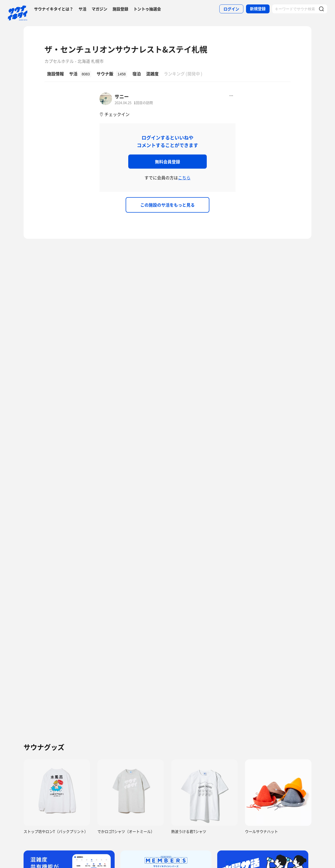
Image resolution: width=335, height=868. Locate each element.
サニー (122, 96)
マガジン (99, 9)
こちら (184, 178)
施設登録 (120, 9)
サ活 (82, 9)
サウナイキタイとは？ (54, 9)
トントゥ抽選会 (147, 9)
